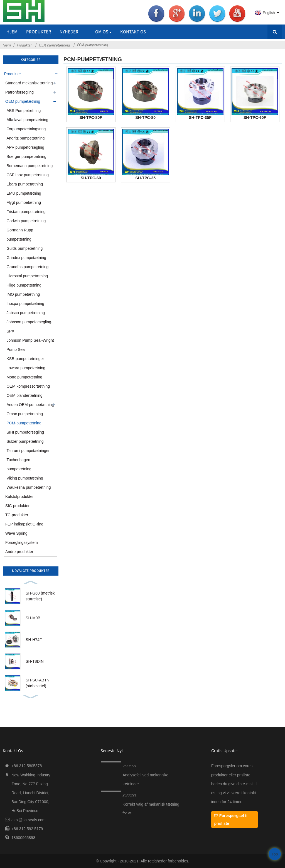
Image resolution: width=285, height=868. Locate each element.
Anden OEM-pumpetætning (30, 405)
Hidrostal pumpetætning (27, 276)
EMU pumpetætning (24, 193)
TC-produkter (17, 515)
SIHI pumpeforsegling (25, 432)
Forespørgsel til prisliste (231, 820)
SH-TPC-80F (91, 118)
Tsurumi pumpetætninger (28, 451)
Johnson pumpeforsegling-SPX (29, 327)
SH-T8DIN (35, 661)
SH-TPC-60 (91, 178)
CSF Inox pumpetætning (28, 175)
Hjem (12, 32)
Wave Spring (16, 533)
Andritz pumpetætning (25, 138)
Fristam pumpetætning (26, 212)
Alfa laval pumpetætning (27, 120)
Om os (103, 32)
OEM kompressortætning (28, 386)
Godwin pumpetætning (26, 221)
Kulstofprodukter (19, 497)
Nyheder (69, 32)
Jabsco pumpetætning (26, 313)
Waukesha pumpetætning (29, 487)
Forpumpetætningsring (26, 129)
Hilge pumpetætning (24, 285)
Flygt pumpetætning (24, 202)
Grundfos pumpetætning (27, 267)
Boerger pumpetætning (26, 157)
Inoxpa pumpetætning (25, 304)
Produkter (39, 32)
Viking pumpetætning (25, 478)
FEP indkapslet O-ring (24, 524)
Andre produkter (19, 552)
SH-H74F (34, 640)
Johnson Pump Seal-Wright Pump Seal (30, 345)
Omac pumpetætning (25, 414)
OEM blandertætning (24, 395)
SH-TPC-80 (145, 118)
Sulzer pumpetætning (25, 441)
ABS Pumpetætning (24, 111)
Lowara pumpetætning (26, 368)
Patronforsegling (19, 92)
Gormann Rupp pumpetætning (20, 235)
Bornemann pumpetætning (30, 166)
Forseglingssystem (22, 542)
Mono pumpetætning (24, 377)
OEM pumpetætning (54, 45)
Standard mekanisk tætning (29, 83)
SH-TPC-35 (145, 178)
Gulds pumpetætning (24, 248)
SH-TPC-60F (255, 118)
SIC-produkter (17, 506)
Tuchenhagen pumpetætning (19, 464)
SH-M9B (33, 618)
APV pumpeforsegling (25, 147)
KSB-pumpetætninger (25, 359)
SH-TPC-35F (200, 118)
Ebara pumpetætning (25, 184)
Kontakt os (133, 32)
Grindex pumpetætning (26, 258)
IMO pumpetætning (23, 294)
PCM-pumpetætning (93, 45)
